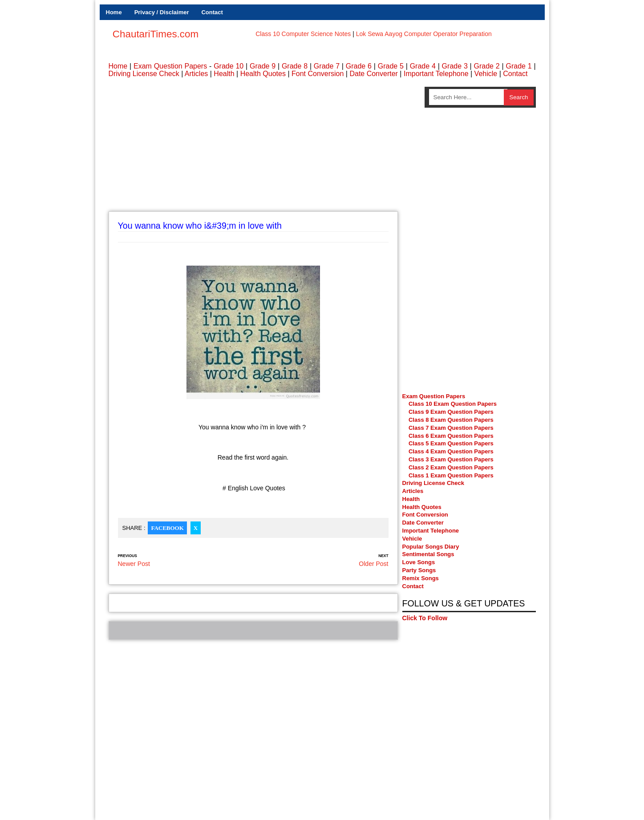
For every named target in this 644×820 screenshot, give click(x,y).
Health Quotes (263, 74)
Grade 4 (423, 66)
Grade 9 (263, 66)
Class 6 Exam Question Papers (451, 436)
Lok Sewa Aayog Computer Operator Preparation (424, 34)
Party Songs (419, 570)
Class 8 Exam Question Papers (451, 420)
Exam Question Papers (170, 66)
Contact (212, 12)
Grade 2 (487, 66)
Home (114, 12)
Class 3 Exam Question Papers (452, 459)
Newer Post (134, 564)
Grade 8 (295, 66)
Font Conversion (318, 74)
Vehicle (486, 74)
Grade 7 (327, 66)
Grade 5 (391, 66)
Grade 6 (359, 66)
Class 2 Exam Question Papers (451, 467)
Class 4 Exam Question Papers (452, 451)
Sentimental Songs (428, 554)
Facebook (167, 528)
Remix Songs (421, 578)
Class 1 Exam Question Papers (451, 475)
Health (224, 74)
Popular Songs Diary (431, 547)
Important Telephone (436, 74)
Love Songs (419, 562)
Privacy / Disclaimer (162, 12)
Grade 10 (229, 66)
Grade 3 (455, 66)
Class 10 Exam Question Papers (453, 404)
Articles (196, 74)
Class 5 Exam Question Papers (452, 443)
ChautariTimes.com (156, 34)
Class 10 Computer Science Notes (303, 34)
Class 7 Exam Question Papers (451, 428)
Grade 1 (518, 66)
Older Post (373, 564)
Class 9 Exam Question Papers (451, 412)
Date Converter (374, 74)
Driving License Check (144, 74)
